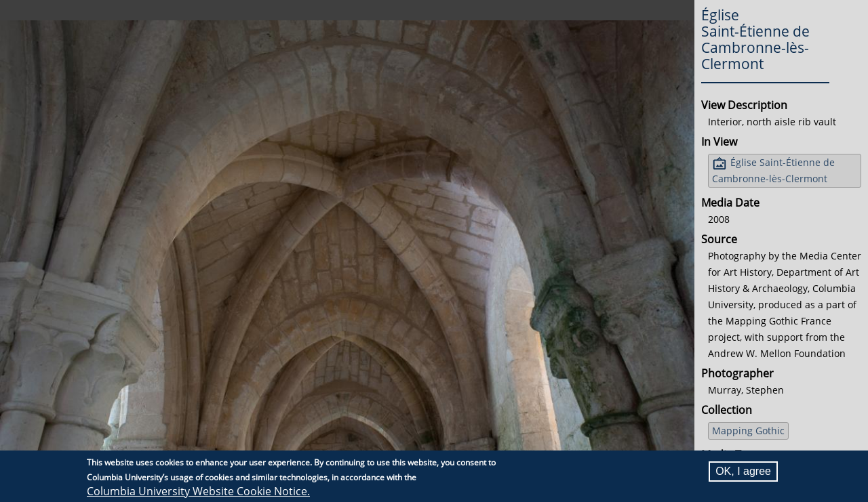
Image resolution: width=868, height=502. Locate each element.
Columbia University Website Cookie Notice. (198, 492)
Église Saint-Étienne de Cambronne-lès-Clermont (773, 170)
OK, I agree (743, 472)
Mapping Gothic (748, 431)
